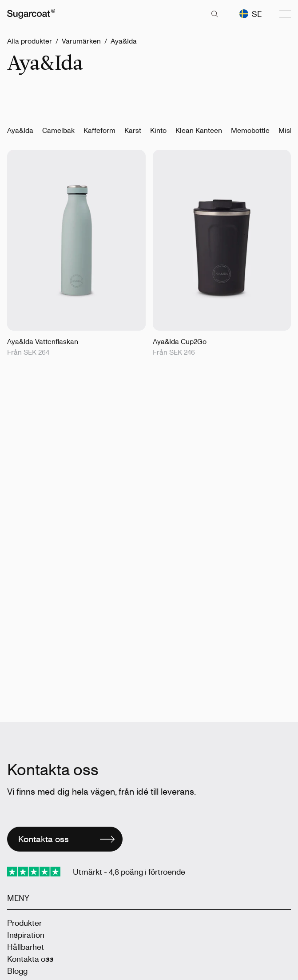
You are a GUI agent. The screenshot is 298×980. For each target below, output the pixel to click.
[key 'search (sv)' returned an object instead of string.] (215, 14)
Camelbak (58, 130)
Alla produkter (30, 41)
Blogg (17, 971)
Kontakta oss (30, 959)
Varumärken (81, 41)
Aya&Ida (124, 41)
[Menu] (285, 14)
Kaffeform (99, 130)
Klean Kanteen (199, 130)
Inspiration (26, 935)
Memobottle (250, 130)
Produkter (24, 923)
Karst (133, 130)
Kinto (158, 130)
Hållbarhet (26, 947)
